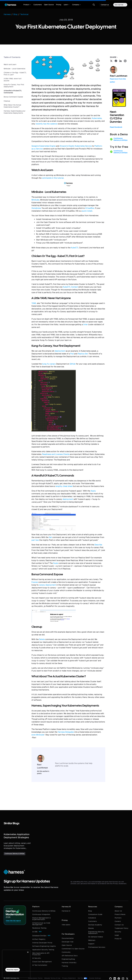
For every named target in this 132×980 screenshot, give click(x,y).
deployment (60, 351)
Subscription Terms (35, 978)
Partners (118, 918)
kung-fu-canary (49, 364)
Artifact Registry (39, 939)
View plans (66, 925)
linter (86, 324)
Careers (118, 921)
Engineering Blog (68, 959)
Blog (90, 911)
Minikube (35, 200)
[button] (27, 5)
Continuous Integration (41, 914)
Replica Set (83, 354)
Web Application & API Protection (41, 954)
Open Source (49, 5)
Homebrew (36, 208)
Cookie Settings (95, 978)
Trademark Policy (121, 928)
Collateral (92, 918)
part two (35, 540)
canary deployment (48, 585)
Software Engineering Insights (44, 946)
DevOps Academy (95, 925)
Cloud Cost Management (42, 962)
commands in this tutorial (53, 178)
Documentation (68, 938)
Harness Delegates (66, 732)
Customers (38, 5)
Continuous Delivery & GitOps (44, 911)
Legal (117, 935)
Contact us (105, 5)
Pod (72, 354)
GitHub (73, 364)
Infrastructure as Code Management (41, 924)
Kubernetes (97, 118)
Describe (98, 545)
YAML (34, 303)
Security (118, 932)
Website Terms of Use (52, 978)
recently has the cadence (47, 124)
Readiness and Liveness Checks (56, 454)
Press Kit (118, 939)
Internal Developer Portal (42, 943)
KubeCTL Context (70, 287)
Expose (35, 582)
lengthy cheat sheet (64, 486)
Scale (56, 563)
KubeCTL (75, 248)
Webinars (92, 940)
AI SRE (35, 932)
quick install (87, 211)
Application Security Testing (43, 950)
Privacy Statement (69, 978)
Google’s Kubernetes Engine (44, 146)
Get (50, 537)
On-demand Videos (96, 937)
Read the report (13, 970)
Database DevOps (39, 936)
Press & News (120, 914)
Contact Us (119, 925)
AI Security (37, 958)
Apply (93, 491)
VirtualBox (90, 208)
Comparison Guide (95, 914)
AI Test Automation (40, 965)
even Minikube (38, 735)
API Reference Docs (70, 956)
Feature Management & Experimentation (41, 919)
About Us (118, 911)
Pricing (59, 5)
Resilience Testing (39, 928)
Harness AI (66, 911)
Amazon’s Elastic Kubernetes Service (76, 146)
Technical (24, 14)
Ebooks (91, 928)
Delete (42, 639)
